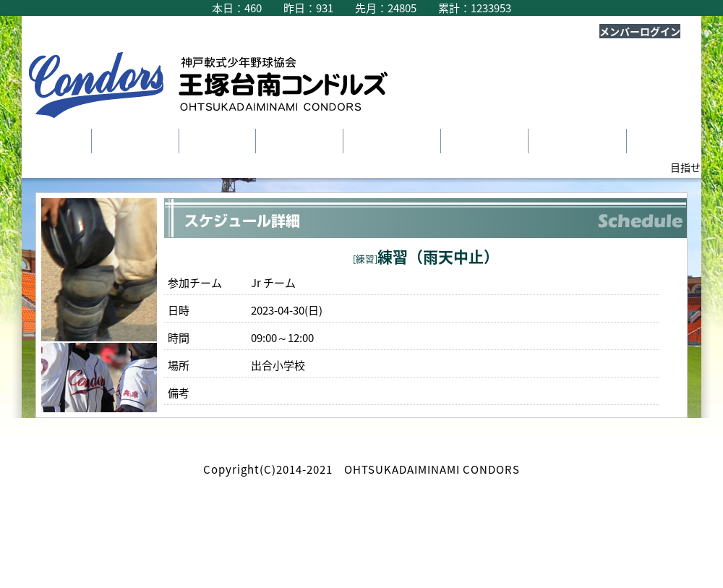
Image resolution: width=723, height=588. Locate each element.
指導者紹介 (298, 141)
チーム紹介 (134, 141)
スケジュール (391, 141)
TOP (63, 141)
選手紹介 (216, 141)
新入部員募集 (576, 141)
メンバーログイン (640, 31)
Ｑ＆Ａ (658, 141)
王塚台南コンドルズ (217, 88)
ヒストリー (483, 141)
